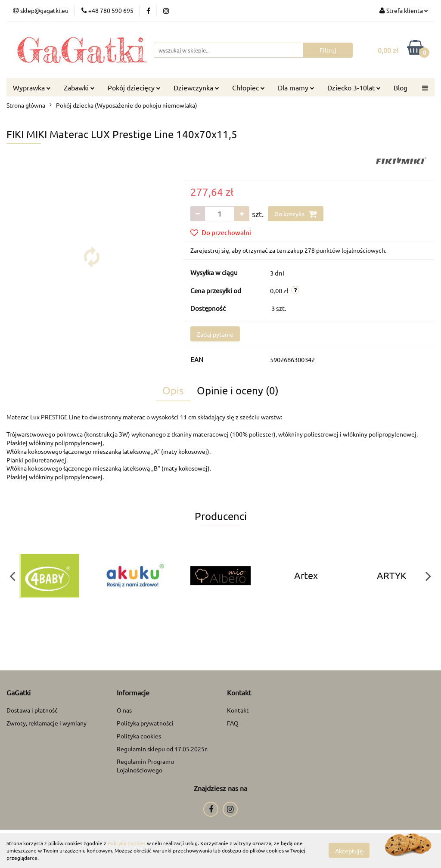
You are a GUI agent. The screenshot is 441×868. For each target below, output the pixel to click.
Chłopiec (248, 87)
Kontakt (238, 710)
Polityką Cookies (127, 843)
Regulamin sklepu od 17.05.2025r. (162, 749)
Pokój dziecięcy (134, 87)
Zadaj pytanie (215, 334)
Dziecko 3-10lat (354, 87)
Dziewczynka (196, 87)
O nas (124, 710)
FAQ (233, 723)
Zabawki (79, 87)
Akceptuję (349, 851)
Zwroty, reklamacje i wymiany (47, 723)
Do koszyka (296, 214)
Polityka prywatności (145, 723)
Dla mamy (296, 87)
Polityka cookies (139, 736)
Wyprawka (32, 87)
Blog (401, 87)
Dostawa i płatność (32, 710)
